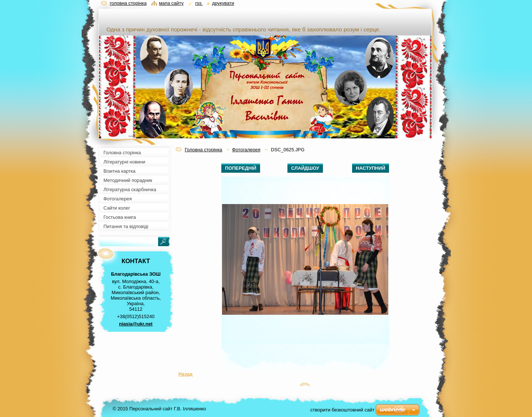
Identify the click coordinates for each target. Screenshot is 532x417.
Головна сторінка (203, 150)
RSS (199, 3)
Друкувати (223, 3)
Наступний (371, 168)
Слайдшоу (305, 168)
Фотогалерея (246, 150)
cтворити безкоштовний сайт (342, 410)
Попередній (241, 168)
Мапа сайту (171, 3)
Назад (185, 374)
